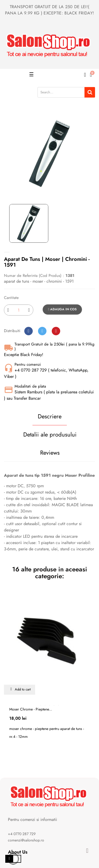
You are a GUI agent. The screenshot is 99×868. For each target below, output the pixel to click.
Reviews (50, 453)
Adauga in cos (62, 309)
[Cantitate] (19, 310)
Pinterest (56, 331)
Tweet (42, 331)
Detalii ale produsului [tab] (50, 434)
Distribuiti (29, 331)
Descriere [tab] (50, 416)
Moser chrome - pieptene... (31, 709)
